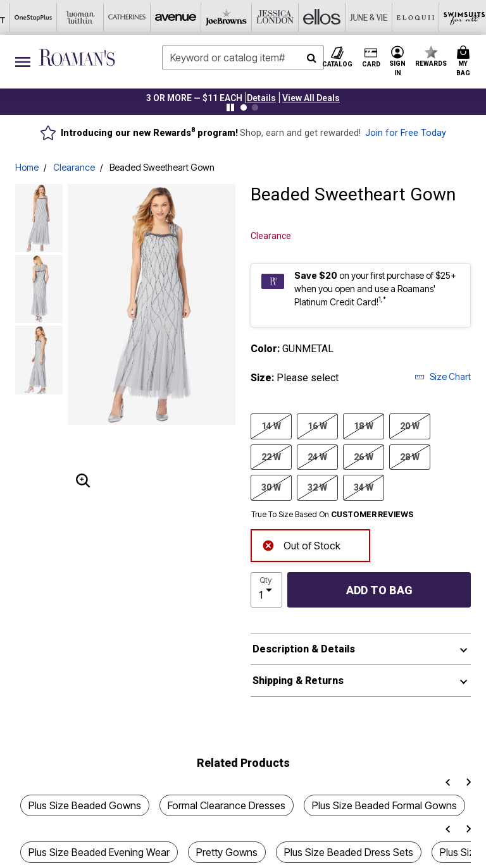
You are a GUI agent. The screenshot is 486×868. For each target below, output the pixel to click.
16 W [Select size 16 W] (317, 425)
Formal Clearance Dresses (227, 805)
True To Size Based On (332, 515)
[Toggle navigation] (23, 62)
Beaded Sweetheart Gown (162, 167)
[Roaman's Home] (77, 58)
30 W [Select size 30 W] (271, 487)
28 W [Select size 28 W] (410, 456)
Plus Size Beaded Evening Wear (99, 852)
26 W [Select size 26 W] (364, 456)
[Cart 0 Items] (465, 62)
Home (27, 167)
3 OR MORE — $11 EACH (194, 98)
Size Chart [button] (443, 376)
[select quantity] (266, 590)
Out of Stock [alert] (301, 545)
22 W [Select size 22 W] (271, 456)
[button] (261, 98)
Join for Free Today (406, 133)
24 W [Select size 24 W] (317, 456)
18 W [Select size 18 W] (364, 425)
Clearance (74, 167)
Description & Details (304, 649)
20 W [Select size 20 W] (410, 425)
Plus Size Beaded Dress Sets (349, 852)
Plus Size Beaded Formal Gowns (384, 805)
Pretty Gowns (227, 852)
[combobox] (243, 58)
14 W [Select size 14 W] (271, 425)
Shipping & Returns (298, 681)
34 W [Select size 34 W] (364, 487)
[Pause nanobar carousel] (230, 107)
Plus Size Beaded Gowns (85, 805)
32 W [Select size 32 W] (317, 487)
